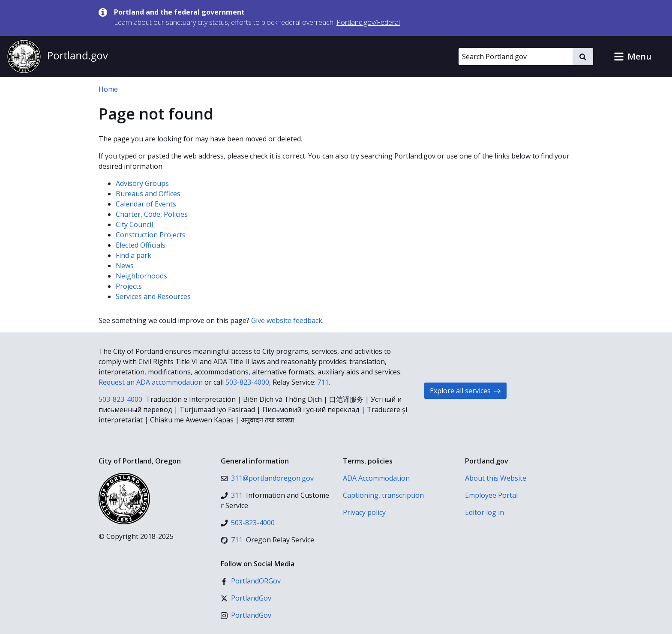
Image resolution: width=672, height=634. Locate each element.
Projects (129, 286)
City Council (134, 224)
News (125, 266)
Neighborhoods (141, 276)
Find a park (133, 255)
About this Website (496, 478)
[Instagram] (246, 615)
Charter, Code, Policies (152, 214)
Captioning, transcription (383, 495)
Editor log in (484, 512)
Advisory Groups (142, 183)
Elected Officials (141, 245)
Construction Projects (151, 235)
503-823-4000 (247, 382)
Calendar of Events (146, 204)
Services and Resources (153, 296)
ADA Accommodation (376, 478)
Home (108, 89)
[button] (633, 57)
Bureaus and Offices (148, 194)
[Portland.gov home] (57, 57)
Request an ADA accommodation (151, 382)
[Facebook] (251, 581)
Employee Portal (491, 495)
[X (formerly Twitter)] (246, 598)
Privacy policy (364, 512)
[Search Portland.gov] (516, 57)
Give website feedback (287, 320)
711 (323, 382)
